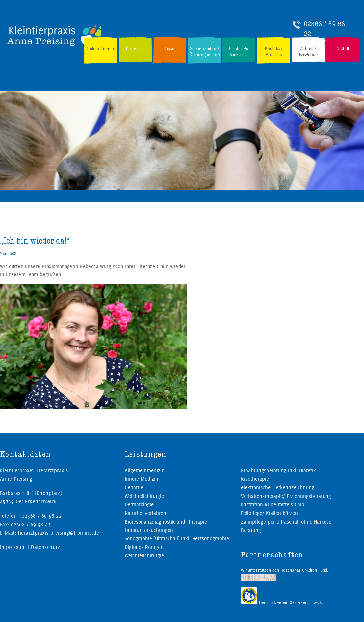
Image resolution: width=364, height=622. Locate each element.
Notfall (343, 49)
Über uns (135, 49)
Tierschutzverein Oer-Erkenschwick (281, 602)
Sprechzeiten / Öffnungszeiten (205, 52)
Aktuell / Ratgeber (308, 52)
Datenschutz (45, 547)
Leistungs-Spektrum (239, 52)
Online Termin (101, 49)
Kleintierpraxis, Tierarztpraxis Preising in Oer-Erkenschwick (55, 35)
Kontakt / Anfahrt (274, 52)
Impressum (13, 547)
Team (170, 49)
